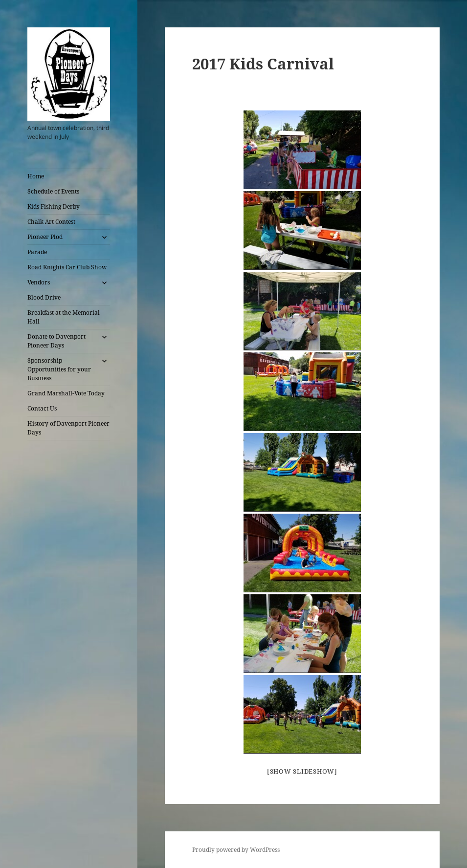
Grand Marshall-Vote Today (66, 393)
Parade (37, 252)
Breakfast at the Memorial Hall (64, 317)
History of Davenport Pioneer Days (68, 428)
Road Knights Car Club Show (67, 267)
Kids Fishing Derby (54, 206)
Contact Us (42, 408)
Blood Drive (44, 297)
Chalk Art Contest (51, 222)
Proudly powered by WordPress (236, 850)
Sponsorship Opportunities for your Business (59, 369)
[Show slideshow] (302, 771)
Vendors (39, 282)
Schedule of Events (53, 191)
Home (36, 176)
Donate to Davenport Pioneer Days (56, 341)
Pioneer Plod (45, 237)
